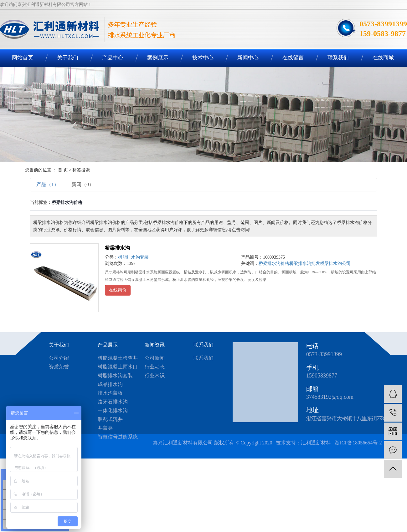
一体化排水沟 (113, 410)
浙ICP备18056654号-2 (359, 443)
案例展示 (158, 58)
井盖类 (105, 428)
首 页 (63, 170)
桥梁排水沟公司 (335, 263)
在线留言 (293, 58)
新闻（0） (83, 184)
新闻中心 (248, 58)
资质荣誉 (59, 367)
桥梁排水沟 (117, 248)
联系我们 (338, 58)
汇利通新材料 (316, 443)
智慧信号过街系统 (118, 437)
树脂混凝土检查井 (118, 358)
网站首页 (23, 58)
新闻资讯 (155, 345)
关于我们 (68, 58)
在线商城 (383, 58)
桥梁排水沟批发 (305, 263)
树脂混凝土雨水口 (118, 367)
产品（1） (48, 184)
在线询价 (118, 290)
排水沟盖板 (110, 393)
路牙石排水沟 (113, 402)
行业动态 (155, 367)
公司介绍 (59, 358)
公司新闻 (155, 358)
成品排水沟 (110, 384)
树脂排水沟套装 (133, 257)
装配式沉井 (110, 419)
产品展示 (108, 345)
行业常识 (155, 375)
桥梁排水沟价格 (274, 263)
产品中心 (113, 58)
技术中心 (203, 58)
